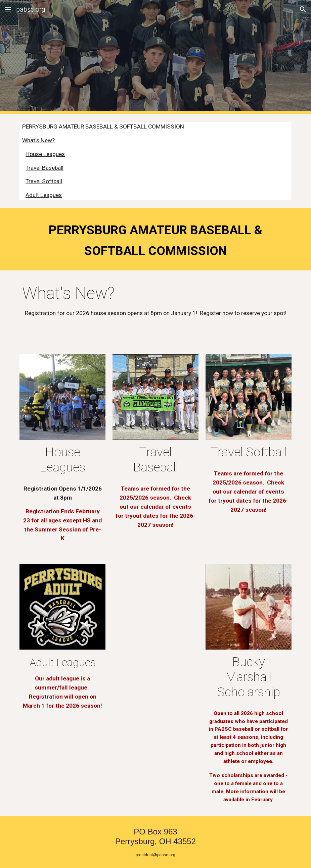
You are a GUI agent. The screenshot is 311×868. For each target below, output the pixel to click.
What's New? (38, 140)
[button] (8, 9)
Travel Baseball (45, 168)
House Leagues (45, 154)
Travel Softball (44, 181)
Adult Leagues (44, 195)
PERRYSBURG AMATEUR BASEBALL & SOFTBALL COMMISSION (103, 126)
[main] (155, 239)
